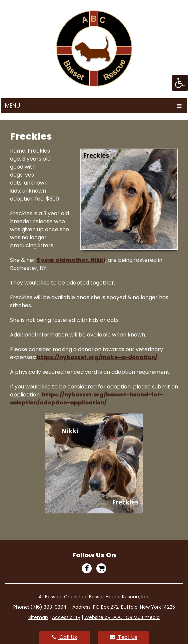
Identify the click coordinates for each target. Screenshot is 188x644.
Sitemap (38, 617)
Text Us (123, 637)
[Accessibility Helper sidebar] (180, 83)
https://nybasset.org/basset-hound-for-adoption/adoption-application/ (86, 399)
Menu (12, 106)
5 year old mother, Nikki (71, 260)
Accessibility (66, 617)
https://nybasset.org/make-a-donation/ (97, 357)
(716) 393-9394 (49, 607)
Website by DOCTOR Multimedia (122, 617)
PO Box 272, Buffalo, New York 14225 (134, 607)
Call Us (64, 637)
